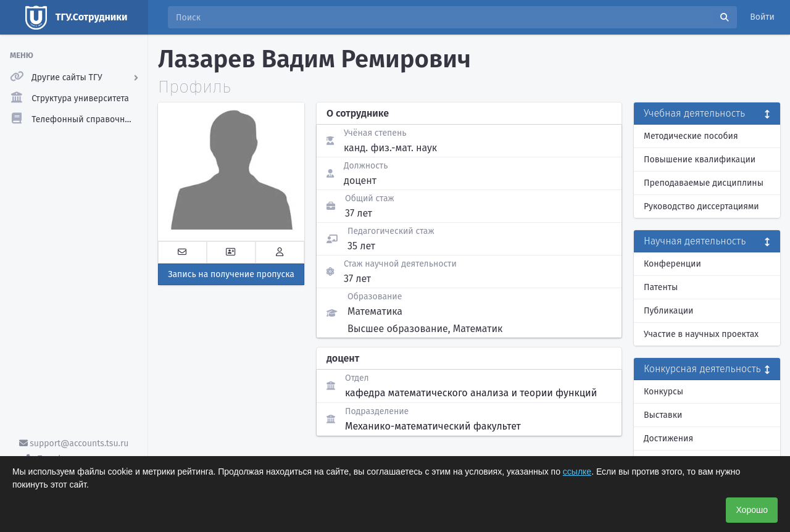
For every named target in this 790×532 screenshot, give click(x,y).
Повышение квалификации (700, 160)
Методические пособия (691, 136)
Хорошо (752, 510)
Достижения (668, 438)
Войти (762, 17)
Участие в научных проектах (701, 334)
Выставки (663, 415)
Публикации (668, 311)
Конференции (672, 264)
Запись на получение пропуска (231, 274)
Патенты (661, 287)
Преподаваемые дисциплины (704, 183)
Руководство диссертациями (701, 206)
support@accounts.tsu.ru (74, 443)
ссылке (577, 472)
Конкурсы (663, 392)
